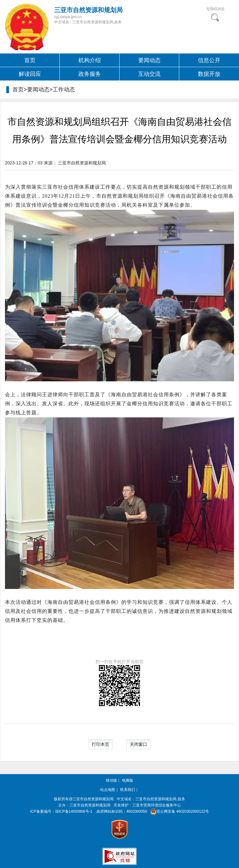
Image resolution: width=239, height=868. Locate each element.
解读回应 (30, 74)
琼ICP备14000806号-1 (74, 811)
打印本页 (101, 744)
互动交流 (149, 74)
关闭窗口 (138, 744)
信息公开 (209, 60)
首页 (30, 60)
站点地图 (108, 790)
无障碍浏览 (215, 9)
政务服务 (90, 74)
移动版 (111, 780)
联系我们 (128, 790)
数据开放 (209, 74)
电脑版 (128, 780)
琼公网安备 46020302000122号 (178, 811)
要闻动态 (149, 60)
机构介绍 (90, 60)
